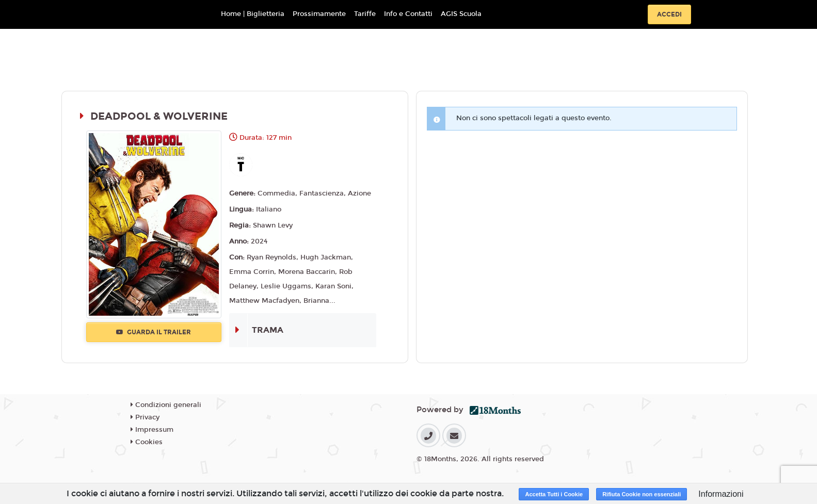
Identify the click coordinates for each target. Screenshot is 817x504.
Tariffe (365, 14)
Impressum (152, 430)
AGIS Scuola (461, 14)
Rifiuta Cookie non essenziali (642, 494)
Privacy (145, 417)
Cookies (147, 442)
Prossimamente (319, 14)
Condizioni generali (166, 405)
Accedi (669, 14)
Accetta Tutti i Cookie (554, 494)
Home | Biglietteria (253, 14)
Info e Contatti (408, 14)
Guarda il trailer (154, 332)
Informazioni (721, 494)
